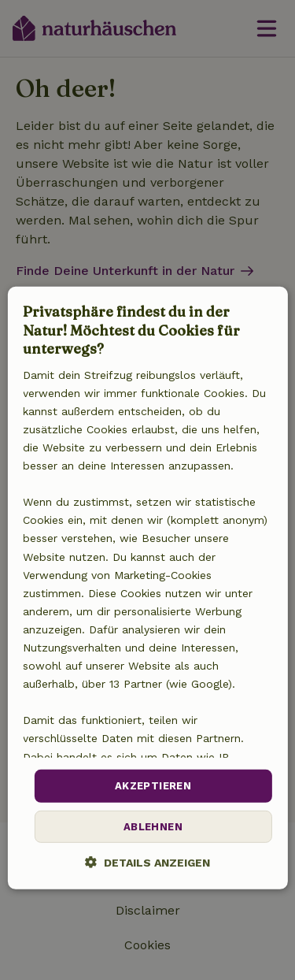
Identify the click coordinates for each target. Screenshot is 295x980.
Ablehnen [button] (153, 827)
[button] (147, 862)
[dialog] (147, 588)
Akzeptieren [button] (153, 786)
